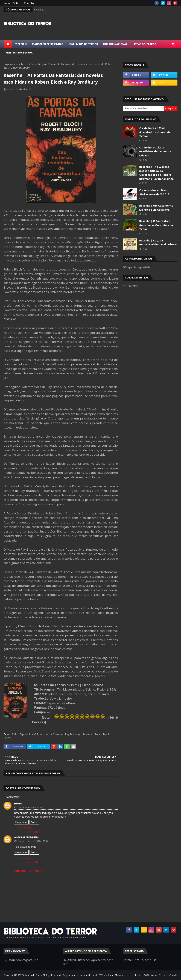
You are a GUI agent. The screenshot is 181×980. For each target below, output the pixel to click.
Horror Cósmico (54, 734)
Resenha (87, 734)
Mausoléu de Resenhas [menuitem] (48, 44)
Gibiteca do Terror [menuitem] (19, 53)
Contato (29, 3)
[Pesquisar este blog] (143, 108)
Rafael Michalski (14, 89)
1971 (15, 734)
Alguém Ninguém (26, 837)
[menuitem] (8, 44)
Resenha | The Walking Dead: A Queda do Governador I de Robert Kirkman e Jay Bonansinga (156, 173)
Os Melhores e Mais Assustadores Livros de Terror (155, 132)
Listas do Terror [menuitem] (144, 44)
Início (7, 3)
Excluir (34, 822)
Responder (21, 822)
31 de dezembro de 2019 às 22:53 (32, 841)
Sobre (17, 3)
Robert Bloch (102, 734)
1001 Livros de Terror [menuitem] (83, 44)
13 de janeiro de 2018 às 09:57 (30, 807)
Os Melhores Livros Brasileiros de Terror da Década (155, 151)
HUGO (18, 803)
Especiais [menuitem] (21, 44)
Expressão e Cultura (31, 734)
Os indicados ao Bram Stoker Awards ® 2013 (154, 192)
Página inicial (11, 64)
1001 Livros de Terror (155, 975)
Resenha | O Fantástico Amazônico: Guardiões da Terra (156, 225)
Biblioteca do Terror (32, 975)
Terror (25, 64)
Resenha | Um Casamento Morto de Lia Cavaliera (156, 208)
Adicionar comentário (29, 871)
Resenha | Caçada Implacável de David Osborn (158, 242)
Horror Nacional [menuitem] (115, 44)
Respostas (24, 828)
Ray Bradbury (73, 734)
